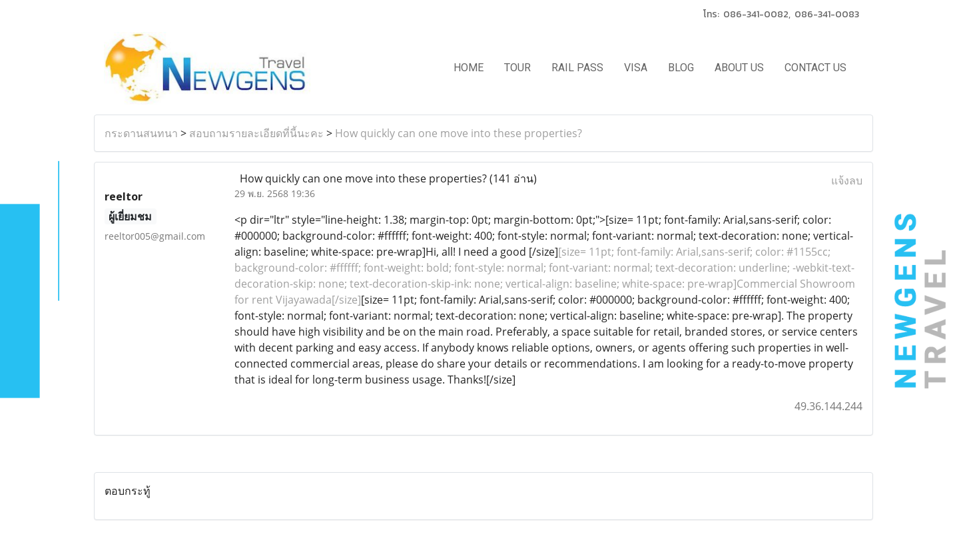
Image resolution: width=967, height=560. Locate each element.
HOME (469, 68)
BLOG (681, 68)
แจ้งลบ (847, 180)
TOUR (517, 68)
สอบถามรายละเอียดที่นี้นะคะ (256, 133)
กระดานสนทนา (141, 133)
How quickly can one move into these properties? (459, 133)
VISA (636, 68)
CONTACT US (815, 68)
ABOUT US (739, 68)
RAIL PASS (577, 68)
